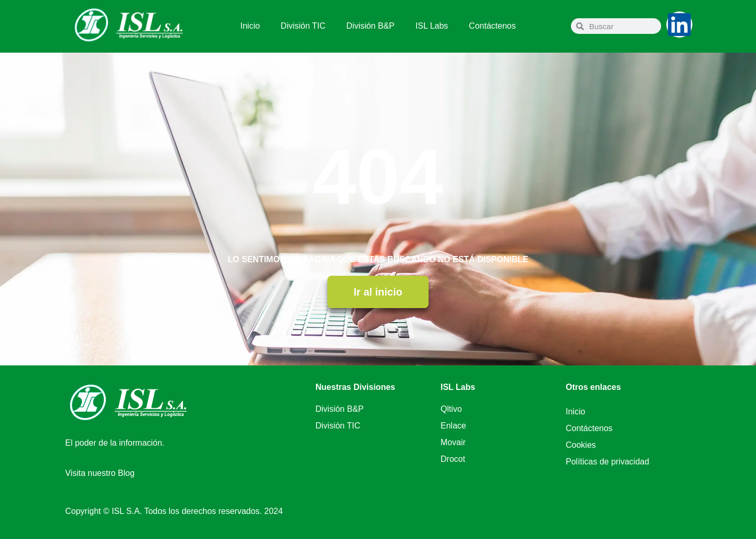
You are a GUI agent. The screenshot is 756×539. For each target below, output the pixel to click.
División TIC (303, 26)
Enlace (453, 426)
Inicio (250, 26)
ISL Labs (432, 26)
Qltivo (451, 409)
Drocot (453, 459)
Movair (453, 442)
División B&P (370, 26)
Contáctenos (492, 26)
